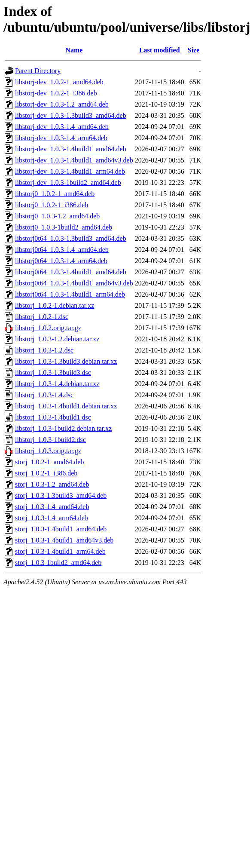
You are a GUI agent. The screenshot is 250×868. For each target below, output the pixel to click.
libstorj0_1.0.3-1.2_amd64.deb (57, 216)
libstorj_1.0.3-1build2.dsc (50, 440)
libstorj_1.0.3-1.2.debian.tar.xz (57, 339)
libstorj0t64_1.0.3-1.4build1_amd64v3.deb (74, 283)
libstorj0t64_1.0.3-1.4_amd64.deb (62, 250)
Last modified (160, 50)
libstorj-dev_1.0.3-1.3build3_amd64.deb (71, 115)
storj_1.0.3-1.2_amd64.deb (52, 484)
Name (74, 50)
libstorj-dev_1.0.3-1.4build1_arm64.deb (70, 171)
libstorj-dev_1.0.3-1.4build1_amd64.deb (71, 149)
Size (194, 50)
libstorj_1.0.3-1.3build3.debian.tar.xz (66, 361)
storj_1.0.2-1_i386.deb (46, 473)
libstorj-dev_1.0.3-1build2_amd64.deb (68, 182)
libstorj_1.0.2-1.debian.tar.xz (55, 305)
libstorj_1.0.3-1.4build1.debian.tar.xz (66, 406)
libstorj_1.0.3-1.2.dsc (44, 350)
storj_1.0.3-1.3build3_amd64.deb (61, 495)
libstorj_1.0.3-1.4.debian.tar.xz (57, 384)
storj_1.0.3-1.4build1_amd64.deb (61, 529)
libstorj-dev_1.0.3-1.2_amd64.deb (62, 104)
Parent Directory (38, 71)
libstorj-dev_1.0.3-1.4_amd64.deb (62, 127)
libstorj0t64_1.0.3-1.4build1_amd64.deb (71, 272)
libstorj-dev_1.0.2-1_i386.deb (56, 93)
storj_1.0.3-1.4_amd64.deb (52, 507)
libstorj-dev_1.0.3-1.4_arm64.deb (61, 138)
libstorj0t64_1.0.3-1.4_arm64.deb (61, 261)
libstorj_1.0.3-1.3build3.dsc (53, 373)
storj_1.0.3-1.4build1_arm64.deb (60, 551)
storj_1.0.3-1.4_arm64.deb (52, 518)
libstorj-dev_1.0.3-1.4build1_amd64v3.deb (74, 160)
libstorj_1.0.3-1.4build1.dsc (53, 417)
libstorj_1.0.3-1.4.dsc (44, 395)
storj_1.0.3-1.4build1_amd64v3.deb (64, 540)
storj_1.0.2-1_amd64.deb (49, 462)
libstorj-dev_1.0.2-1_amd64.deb (59, 82)
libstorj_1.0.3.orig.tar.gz (48, 451)
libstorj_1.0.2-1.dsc (42, 317)
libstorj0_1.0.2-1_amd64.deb (55, 194)
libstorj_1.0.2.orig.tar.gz (48, 328)
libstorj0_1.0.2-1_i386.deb (52, 205)
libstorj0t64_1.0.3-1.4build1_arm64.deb (70, 294)
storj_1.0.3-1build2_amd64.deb (58, 563)
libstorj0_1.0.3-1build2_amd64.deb (64, 227)
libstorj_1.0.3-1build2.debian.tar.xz (63, 428)
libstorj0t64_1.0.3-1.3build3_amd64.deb (71, 238)
